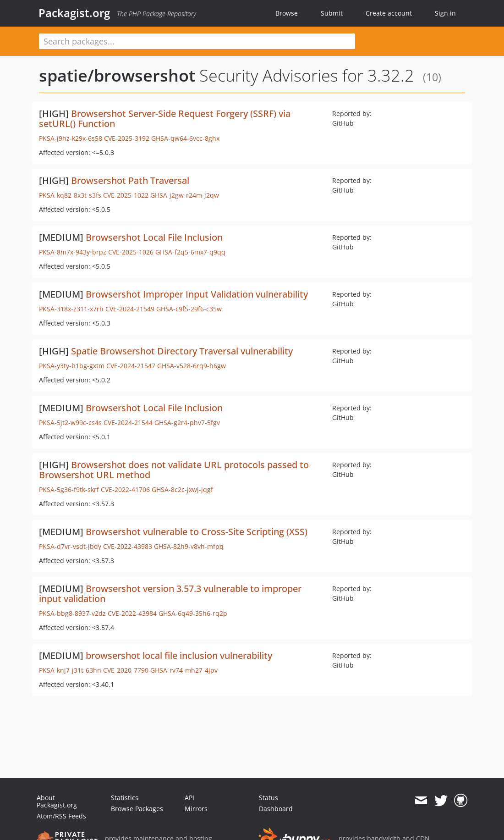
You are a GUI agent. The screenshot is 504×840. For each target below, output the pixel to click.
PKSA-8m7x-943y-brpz (73, 252)
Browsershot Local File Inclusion (154, 237)
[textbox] (197, 41)
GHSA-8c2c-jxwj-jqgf (182, 489)
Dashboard (276, 809)
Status (268, 798)
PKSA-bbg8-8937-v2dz (72, 613)
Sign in (445, 13)
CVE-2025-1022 (126, 195)
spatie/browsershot (117, 75)
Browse (287, 13)
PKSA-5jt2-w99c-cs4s (70, 423)
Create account (389, 13)
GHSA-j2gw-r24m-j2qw (185, 195)
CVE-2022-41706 (125, 489)
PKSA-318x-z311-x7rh (71, 309)
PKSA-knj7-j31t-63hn (70, 670)
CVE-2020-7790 (126, 670)
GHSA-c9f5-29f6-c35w (189, 309)
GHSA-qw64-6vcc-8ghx (185, 138)
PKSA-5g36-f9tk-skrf (69, 489)
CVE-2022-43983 (128, 546)
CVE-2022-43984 (132, 613)
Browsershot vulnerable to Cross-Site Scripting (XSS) (197, 532)
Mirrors (196, 809)
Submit (332, 13)
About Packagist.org (57, 801)
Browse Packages (137, 809)
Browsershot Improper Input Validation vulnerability (197, 294)
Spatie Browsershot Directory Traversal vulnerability (182, 351)
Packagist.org (74, 13)
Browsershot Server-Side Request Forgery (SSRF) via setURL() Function (165, 119)
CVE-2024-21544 (128, 423)
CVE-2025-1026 (131, 252)
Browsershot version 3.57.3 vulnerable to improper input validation (170, 594)
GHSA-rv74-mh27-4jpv (184, 670)
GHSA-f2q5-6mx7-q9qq (190, 252)
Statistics (125, 798)
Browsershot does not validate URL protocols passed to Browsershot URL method (174, 470)
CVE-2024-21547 (131, 366)
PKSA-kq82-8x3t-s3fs (70, 195)
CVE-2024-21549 (130, 309)
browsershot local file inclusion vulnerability (179, 655)
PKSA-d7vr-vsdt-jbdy (70, 546)
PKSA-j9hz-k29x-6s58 (71, 138)
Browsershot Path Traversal (130, 180)
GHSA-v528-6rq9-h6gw (192, 366)
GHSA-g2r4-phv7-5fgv (187, 423)
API (189, 798)
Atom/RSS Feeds (61, 816)
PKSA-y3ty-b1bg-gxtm (72, 366)
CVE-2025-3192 (127, 138)
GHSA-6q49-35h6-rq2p (193, 613)
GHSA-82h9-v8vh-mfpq (189, 546)
